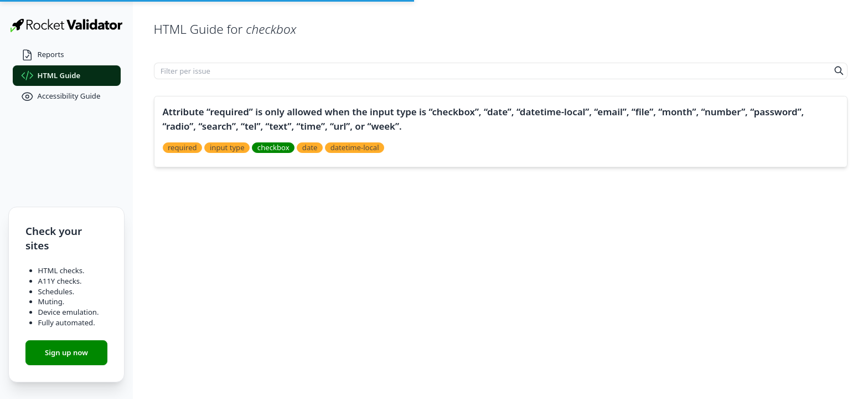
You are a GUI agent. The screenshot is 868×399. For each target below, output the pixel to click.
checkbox (273, 147)
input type (227, 147)
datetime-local (355, 147)
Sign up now (66, 352)
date (310, 147)
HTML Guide (51, 76)
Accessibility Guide (61, 97)
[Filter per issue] (493, 71)
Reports (43, 55)
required (182, 147)
